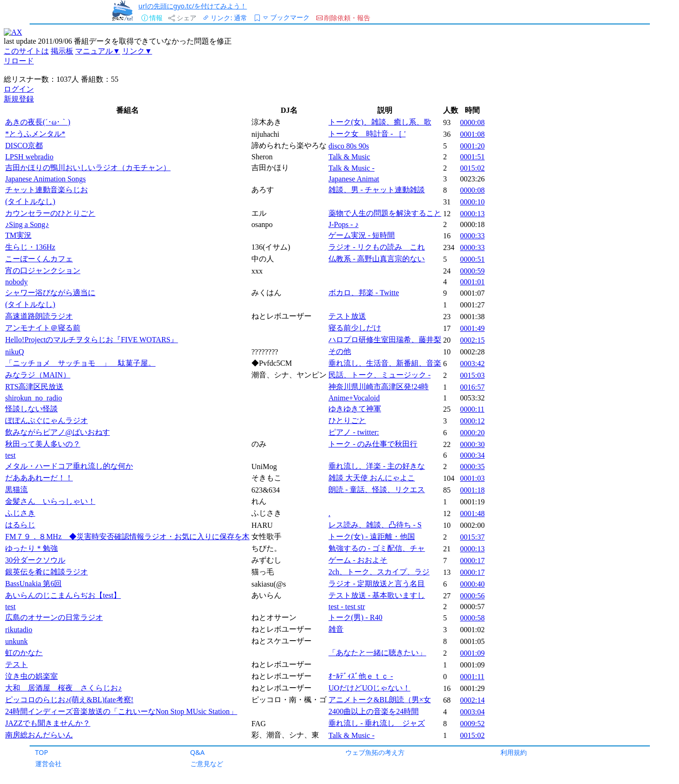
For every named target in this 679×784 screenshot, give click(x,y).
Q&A (198, 752)
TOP (42, 752)
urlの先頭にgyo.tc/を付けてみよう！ (193, 6)
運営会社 (48, 764)
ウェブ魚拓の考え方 (375, 752)
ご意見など (207, 764)
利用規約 (514, 752)
